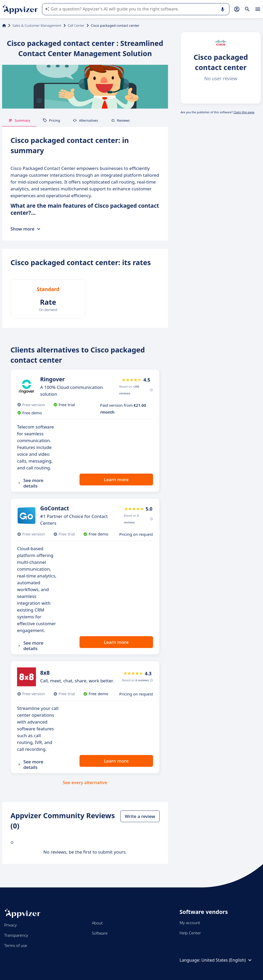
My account (190, 923)
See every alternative (85, 782)
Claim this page (244, 112)
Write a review (140, 816)
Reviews (120, 120)
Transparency (16, 935)
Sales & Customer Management (37, 25)
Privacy (10, 925)
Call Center (76, 25)
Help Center (190, 933)
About (97, 923)
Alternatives (85, 120)
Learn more (116, 480)
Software (100, 933)
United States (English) (227, 960)
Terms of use (16, 945)
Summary (19, 120)
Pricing (51, 120)
